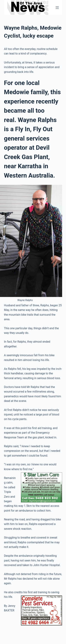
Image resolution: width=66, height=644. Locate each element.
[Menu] (57, 8)
